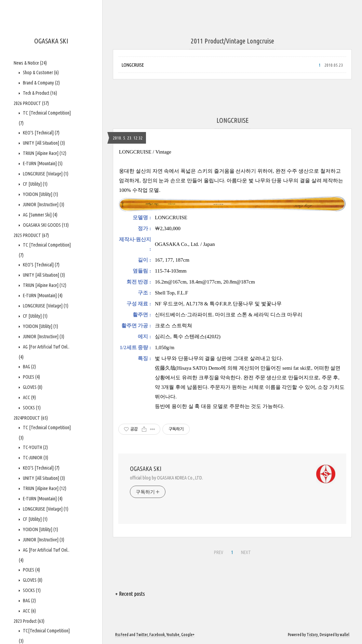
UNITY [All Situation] (43, 143)
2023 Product (29, 621)
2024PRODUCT (31, 418)
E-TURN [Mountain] (42, 163)
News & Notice (30, 63)
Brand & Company (41, 83)
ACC (29, 397)
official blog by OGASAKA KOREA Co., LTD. (166, 478)
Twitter (142, 635)
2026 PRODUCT (31, 103)
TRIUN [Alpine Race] (44, 153)
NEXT (246, 552)
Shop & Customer (40, 73)
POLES (31, 377)
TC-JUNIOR (35, 458)
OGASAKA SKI (51, 41)
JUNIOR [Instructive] (43, 205)
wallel (345, 635)
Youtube (173, 635)
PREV (219, 552)
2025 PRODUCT (31, 235)
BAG (29, 367)
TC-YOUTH (35, 447)
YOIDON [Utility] (40, 194)
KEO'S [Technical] (41, 133)
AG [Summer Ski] (40, 215)
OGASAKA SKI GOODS (45, 225)
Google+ (188, 635)
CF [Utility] (35, 184)
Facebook (157, 635)
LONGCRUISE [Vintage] (45, 174)
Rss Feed (122, 635)
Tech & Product (39, 93)
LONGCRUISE (133, 65)
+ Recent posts (130, 594)
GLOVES (32, 387)
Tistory (312, 635)
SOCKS (31, 408)
